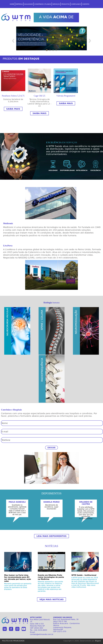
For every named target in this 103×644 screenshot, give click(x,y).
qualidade (28, 4)
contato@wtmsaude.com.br (42, 634)
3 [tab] (53, 50)
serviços (56, 4)
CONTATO (86, 4)
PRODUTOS (65, 4)
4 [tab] (56, 50)
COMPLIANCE (76, 4)
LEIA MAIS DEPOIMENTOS (51, 536)
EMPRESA (19, 4)
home (12, 4)
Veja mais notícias (51, 599)
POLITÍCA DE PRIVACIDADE (13, 641)
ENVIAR (51, 448)
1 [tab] (47, 50)
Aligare (98, 641)
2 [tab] (50, 50)
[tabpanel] (51, 39)
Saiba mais (13, 109)
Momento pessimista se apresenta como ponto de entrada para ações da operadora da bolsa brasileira (18, 587)
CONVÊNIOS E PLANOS (43, 4)
